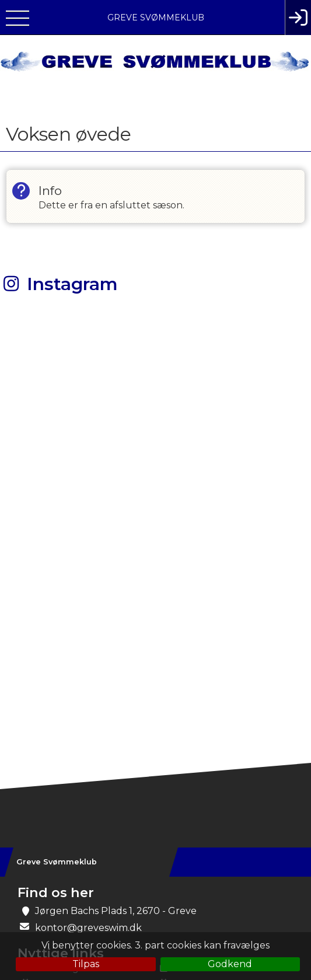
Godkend (230, 964)
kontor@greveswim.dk (88, 928)
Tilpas (86, 964)
